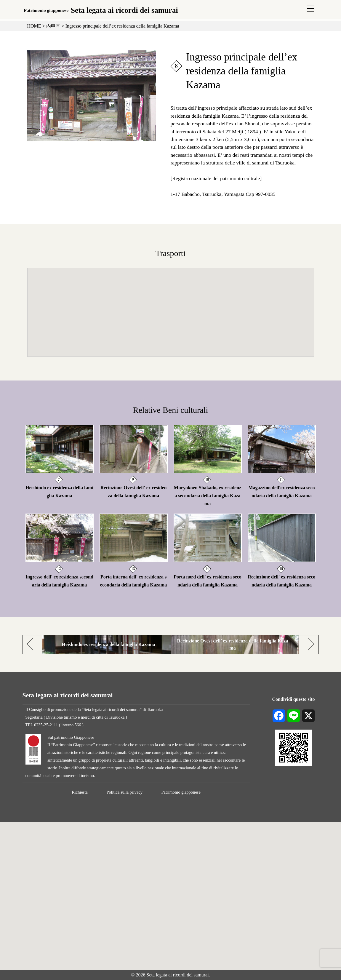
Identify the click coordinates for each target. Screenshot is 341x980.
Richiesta (80, 792)
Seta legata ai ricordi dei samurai (101, 10)
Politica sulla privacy (124, 792)
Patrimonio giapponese (181, 792)
